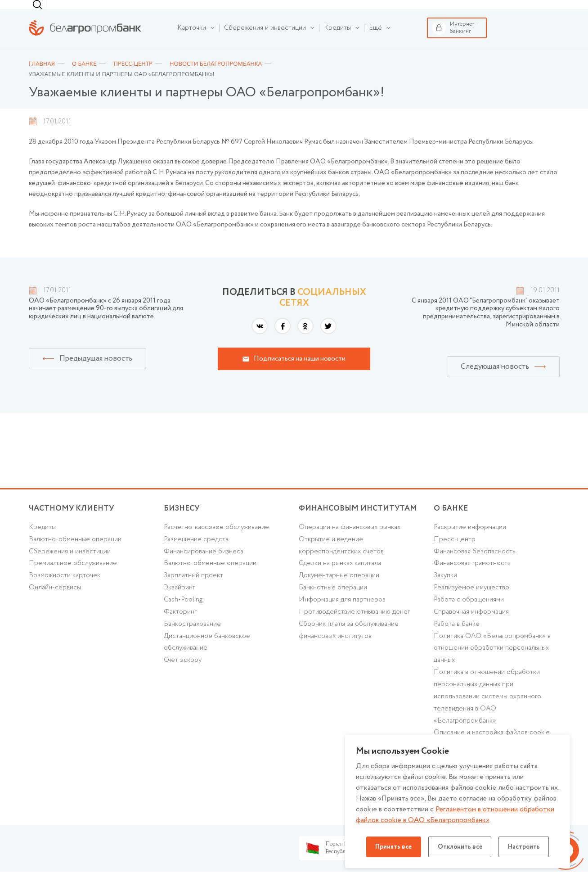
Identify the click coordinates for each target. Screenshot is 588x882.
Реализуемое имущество (472, 602)
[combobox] (373, 11)
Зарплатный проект (193, 589)
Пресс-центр (455, 553)
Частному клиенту (48, 11)
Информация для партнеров (342, 614)
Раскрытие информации (470, 541)
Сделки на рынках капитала (340, 577)
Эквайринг (179, 602)
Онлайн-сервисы (55, 602)
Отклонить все (460, 847)
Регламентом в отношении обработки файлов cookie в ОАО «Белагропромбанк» (455, 815)
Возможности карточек (65, 589)
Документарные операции (339, 589)
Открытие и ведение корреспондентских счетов (341, 559)
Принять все (393, 847)
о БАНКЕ (451, 522)
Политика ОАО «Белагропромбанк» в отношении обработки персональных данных (492, 662)
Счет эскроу (183, 674)
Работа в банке (457, 638)
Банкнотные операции (333, 602)
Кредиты (42, 541)
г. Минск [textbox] (374, 11)
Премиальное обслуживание (73, 577)
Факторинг (180, 626)
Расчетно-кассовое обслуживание (216, 541)
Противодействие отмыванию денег (355, 626)
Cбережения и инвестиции (70, 565)
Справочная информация (471, 626)
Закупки (445, 589)
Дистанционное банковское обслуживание (207, 656)
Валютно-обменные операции (75, 553)
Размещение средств (196, 553)
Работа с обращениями (469, 614)
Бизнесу (110, 10)
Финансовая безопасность (475, 565)
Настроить (525, 847)
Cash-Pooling (183, 614)
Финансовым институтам (165, 11)
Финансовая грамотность (472, 577)
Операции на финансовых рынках (350, 541)
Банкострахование (192, 638)
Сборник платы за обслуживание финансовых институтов (349, 644)
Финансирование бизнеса (204, 565)
